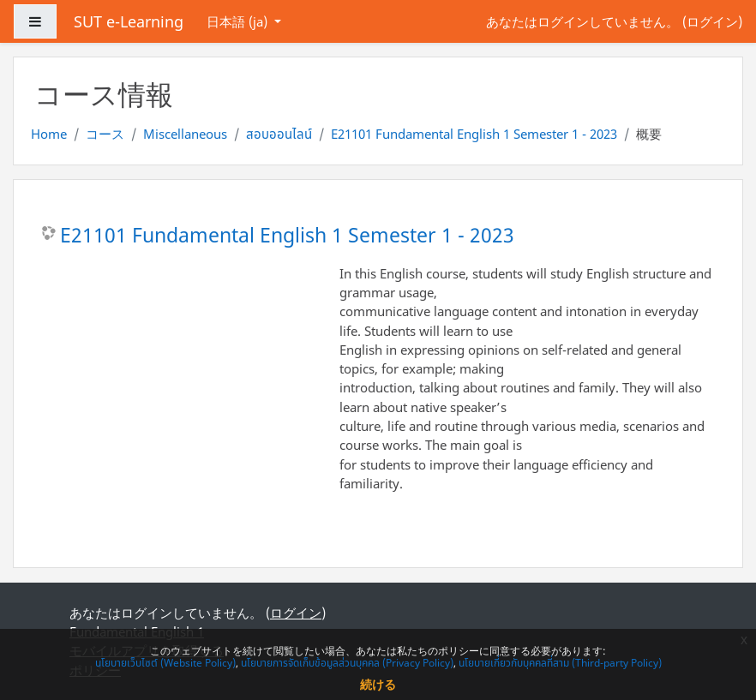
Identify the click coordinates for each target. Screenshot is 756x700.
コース (105, 134)
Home (49, 134)
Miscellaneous (185, 134)
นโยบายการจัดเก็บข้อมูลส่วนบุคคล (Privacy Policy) (347, 663)
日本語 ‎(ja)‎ (239, 21)
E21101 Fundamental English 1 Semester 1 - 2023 (474, 134)
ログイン (712, 21)
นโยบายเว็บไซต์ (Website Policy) (165, 663)
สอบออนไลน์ (279, 134)
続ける (378, 684)
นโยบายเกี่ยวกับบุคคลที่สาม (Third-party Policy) (560, 663)
